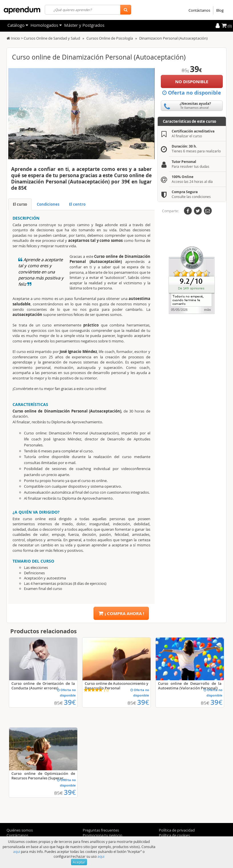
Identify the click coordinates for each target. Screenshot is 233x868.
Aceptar (79, 862)
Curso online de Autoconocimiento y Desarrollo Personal (117, 686)
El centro (77, 204)
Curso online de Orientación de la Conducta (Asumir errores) (43, 686)
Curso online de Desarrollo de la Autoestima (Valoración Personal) (190, 686)
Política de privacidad (177, 830)
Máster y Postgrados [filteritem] (84, 25)
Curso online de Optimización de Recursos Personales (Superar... (43, 776)
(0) (227, 26)
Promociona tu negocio (103, 835)
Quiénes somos (20, 830)
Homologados (46, 25)
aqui (17, 851)
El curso (20, 204)
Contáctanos (199, 10)
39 (70, 702)
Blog (220, 10)
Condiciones (48, 204)
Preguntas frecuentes (101, 830)
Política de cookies (174, 835)
